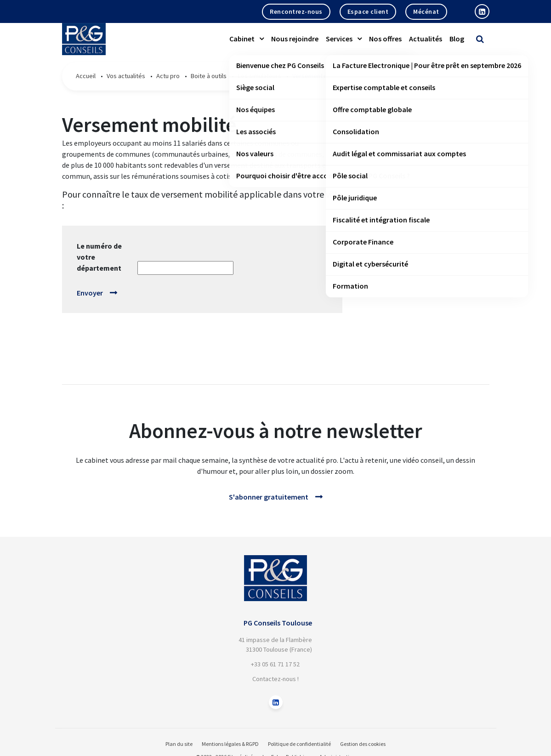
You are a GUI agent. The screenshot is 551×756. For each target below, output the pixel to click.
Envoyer (90, 293)
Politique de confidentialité (299, 744)
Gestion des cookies (363, 744)
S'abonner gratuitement (269, 497)
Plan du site (179, 744)
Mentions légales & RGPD (230, 744)
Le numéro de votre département (99, 257)
